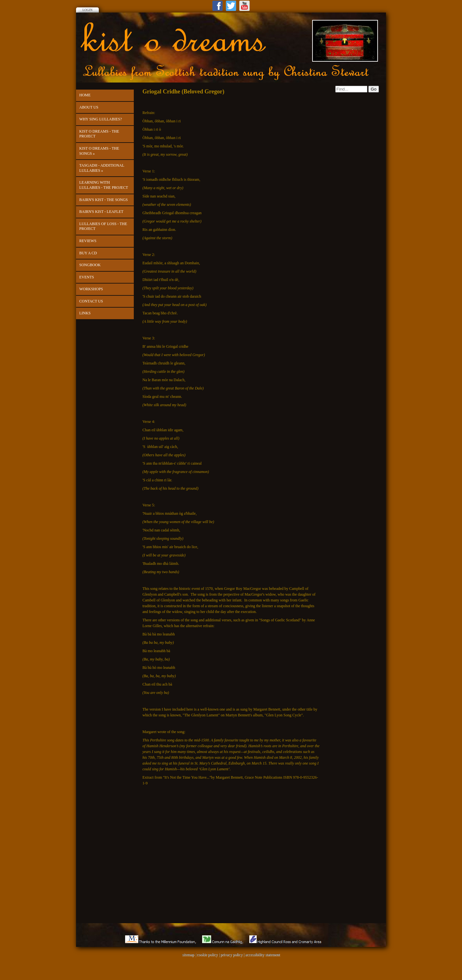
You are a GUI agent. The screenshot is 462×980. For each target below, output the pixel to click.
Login (87, 10)
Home (85, 95)
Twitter (231, 6)
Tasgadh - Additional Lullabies (102, 168)
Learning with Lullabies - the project (104, 185)
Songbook (90, 265)
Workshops (91, 289)
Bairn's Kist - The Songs (103, 200)
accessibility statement (262, 955)
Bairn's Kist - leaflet (101, 212)
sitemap (188, 955)
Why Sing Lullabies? (101, 119)
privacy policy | (233, 955)
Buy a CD (88, 253)
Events (87, 277)
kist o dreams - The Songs (99, 151)
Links (85, 313)
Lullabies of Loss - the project (103, 226)
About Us (89, 107)
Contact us (91, 301)
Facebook (218, 6)
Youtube (244, 6)
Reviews (88, 241)
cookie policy (207, 955)
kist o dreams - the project (99, 134)
